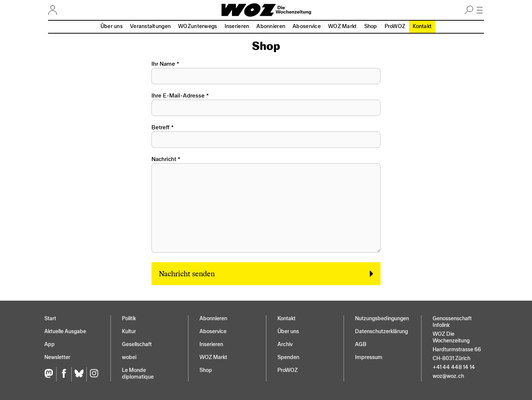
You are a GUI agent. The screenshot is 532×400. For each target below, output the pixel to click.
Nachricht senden (187, 274)
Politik (129, 319)
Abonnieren (271, 26)
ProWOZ (395, 26)
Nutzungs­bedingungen (382, 319)
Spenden (288, 357)
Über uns (112, 26)
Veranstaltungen (150, 26)
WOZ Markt (342, 26)
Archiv (285, 344)
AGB (361, 344)
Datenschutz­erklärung (381, 331)
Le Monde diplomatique (138, 374)
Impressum (369, 357)
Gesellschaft (137, 344)
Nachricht (164, 159)
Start (50, 319)
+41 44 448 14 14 (454, 367)
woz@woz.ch (448, 376)
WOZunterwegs (197, 26)
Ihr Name (163, 64)
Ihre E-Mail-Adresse (178, 96)
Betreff (161, 127)
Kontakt (422, 26)
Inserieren (237, 26)
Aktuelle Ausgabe (65, 331)
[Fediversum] (50, 374)
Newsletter (57, 357)
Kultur (129, 331)
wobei (129, 357)
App (50, 344)
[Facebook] (64, 374)
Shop (371, 26)
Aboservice (307, 26)
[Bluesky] (79, 374)
